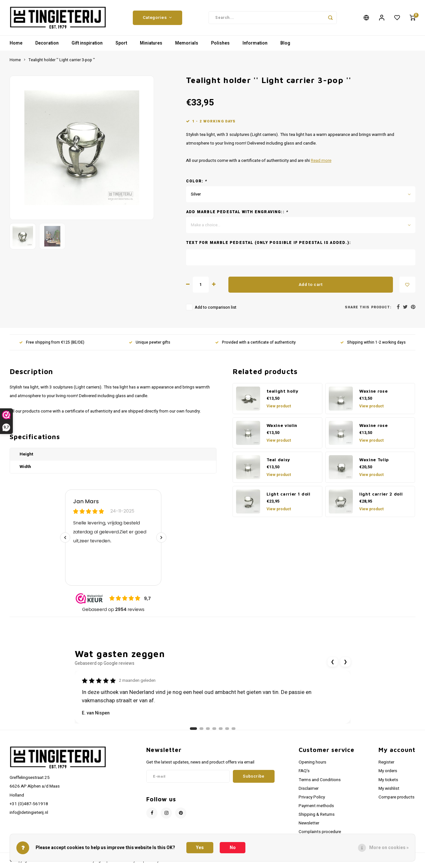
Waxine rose (373, 391)
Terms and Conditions (320, 780)
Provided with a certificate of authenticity (255, 342)
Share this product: (368, 307)
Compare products (396, 797)
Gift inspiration (87, 43)
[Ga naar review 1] (193, 729)
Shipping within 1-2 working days (373, 342)
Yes (200, 848)
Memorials (187, 43)
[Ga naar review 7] (234, 729)
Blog (285, 43)
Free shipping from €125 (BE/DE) (52, 342)
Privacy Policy (312, 797)
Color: (197, 181)
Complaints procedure (320, 832)
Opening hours (312, 762)
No (233, 848)
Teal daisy (279, 460)
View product (279, 406)
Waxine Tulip (374, 460)
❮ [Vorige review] (333, 662)
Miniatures (151, 43)
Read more (321, 161)
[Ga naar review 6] (227, 729)
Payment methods (316, 806)
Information (255, 43)
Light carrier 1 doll (289, 494)
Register (386, 762)
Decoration (47, 43)
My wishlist (389, 789)
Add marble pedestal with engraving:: (237, 212)
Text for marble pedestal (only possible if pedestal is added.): (268, 243)
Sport (121, 43)
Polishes (220, 43)
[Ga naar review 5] (221, 729)
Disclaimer (309, 789)
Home (16, 43)
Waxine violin (282, 425)
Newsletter (309, 823)
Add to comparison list (216, 307)
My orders (388, 771)
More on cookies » (389, 848)
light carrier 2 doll (381, 494)
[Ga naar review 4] (214, 729)
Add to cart (311, 285)
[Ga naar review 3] (208, 729)
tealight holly (283, 391)
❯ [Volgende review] (345, 662)
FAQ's (304, 771)
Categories (157, 18)
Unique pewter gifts (150, 342)
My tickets (388, 780)
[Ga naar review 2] (201, 729)
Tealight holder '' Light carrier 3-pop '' (62, 60)
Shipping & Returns (317, 814)
